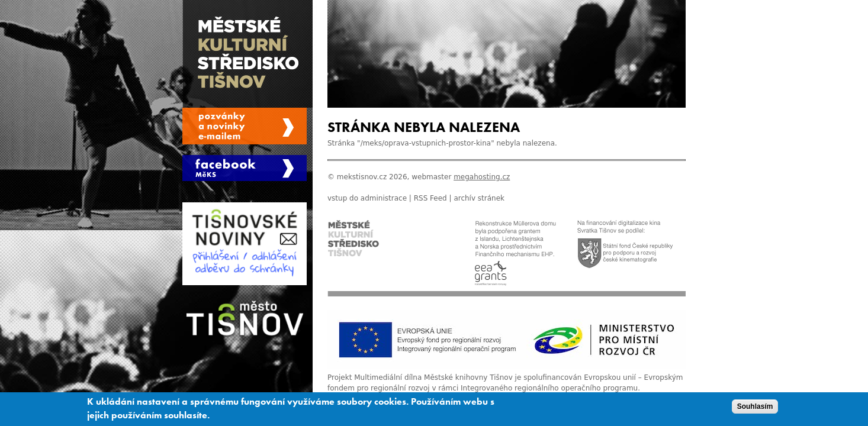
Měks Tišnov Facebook (245, 168)
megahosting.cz (482, 177)
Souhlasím (755, 408)
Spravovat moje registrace (245, 126)
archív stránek (479, 198)
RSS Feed (430, 198)
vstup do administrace (367, 198)
